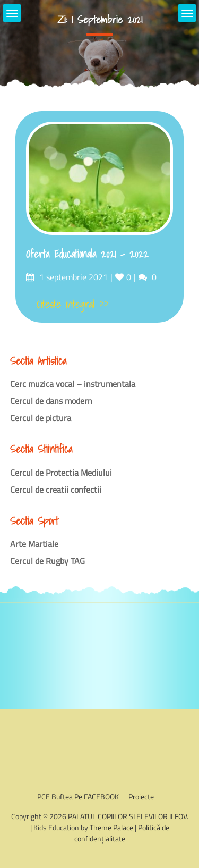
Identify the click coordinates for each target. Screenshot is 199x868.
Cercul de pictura (41, 418)
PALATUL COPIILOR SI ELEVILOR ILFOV (127, 816)
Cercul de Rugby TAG (47, 561)
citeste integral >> (73, 304)
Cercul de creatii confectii (56, 490)
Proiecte (141, 797)
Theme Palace (111, 827)
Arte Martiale (34, 544)
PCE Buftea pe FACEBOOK (78, 797)
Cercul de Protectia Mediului (61, 473)
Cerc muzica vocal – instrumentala (73, 384)
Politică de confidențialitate (122, 833)
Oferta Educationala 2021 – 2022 (87, 254)
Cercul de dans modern (51, 401)
